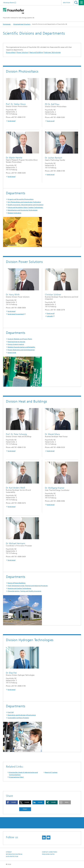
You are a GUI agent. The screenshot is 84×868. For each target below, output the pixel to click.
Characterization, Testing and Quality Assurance (24, 591)
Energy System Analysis (16, 344)
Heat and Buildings (36, 52)
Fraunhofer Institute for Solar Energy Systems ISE (19, 18)
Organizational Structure (22, 24)
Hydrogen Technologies (52, 52)
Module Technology (15, 213)
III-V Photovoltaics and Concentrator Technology (24, 202)
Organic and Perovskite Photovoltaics (21, 199)
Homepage (7, 24)
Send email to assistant (16, 314)
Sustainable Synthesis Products (18, 718)
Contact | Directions (50, 852)
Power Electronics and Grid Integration (21, 350)
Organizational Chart (16, 777)
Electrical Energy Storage (17, 342)
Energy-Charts (9, 3)
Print (25, 809)
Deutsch (67, 3)
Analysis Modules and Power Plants (20, 339)
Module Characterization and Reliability (22, 347)
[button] (12, 802)
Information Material (14, 854)
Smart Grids (12, 353)
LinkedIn (50, 316)
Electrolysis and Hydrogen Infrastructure (22, 715)
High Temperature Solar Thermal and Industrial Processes (28, 586)
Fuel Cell (11, 712)
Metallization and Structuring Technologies (23, 210)
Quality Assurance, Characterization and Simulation (26, 205)
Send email (12, 121)
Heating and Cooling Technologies (20, 588)
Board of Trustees (51, 772)
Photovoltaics (11, 52)
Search (76, 3)
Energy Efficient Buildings (17, 583)
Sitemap (9, 852)
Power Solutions (22, 52)
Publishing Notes (48, 854)
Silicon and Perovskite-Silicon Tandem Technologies (25, 207)
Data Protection (12, 857)
